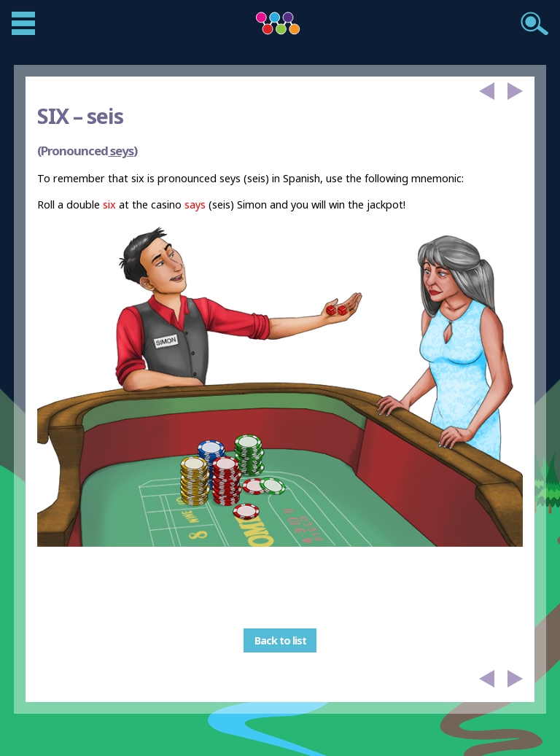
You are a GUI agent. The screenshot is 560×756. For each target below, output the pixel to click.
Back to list (280, 640)
